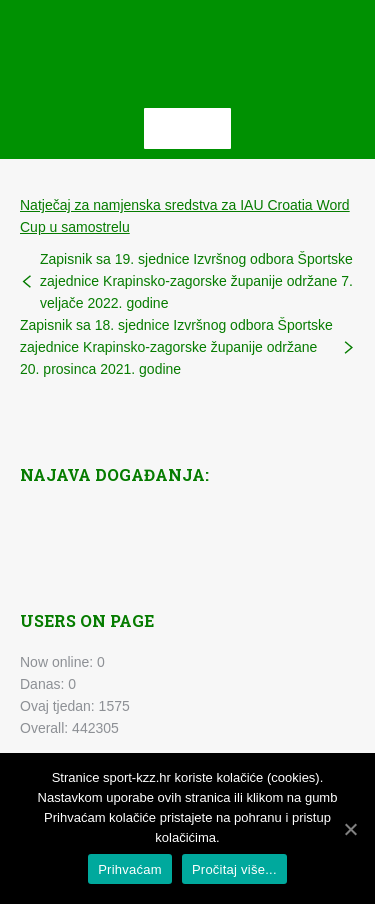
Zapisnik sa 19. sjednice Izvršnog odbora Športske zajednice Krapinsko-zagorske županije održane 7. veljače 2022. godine (196, 281)
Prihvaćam (130, 869)
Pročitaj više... (234, 869)
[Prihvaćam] (350, 829)
